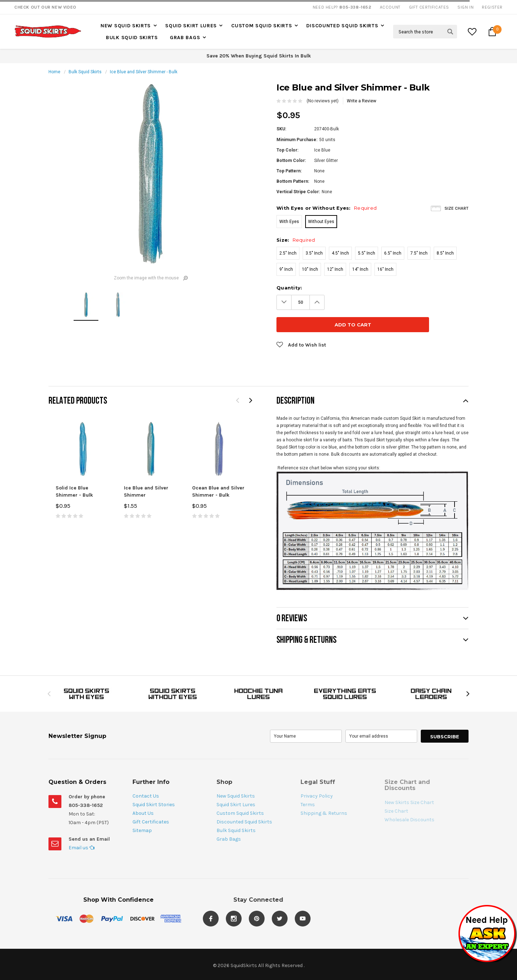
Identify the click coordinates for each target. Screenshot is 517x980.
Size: (296, 240)
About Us (143, 791)
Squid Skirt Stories (154, 782)
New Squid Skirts (126, 26)
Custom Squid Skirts (262, 26)
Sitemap (142, 808)
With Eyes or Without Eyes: (327, 208)
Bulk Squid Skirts (132, 38)
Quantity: (289, 288)
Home (54, 72)
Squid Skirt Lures (191, 26)
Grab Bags (185, 38)
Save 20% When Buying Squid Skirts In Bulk (259, 56)
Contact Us (146, 774)
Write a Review (362, 101)
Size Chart (457, 208)
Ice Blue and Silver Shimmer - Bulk (144, 72)
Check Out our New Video (45, 7)
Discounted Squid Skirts (342, 26)
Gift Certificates (151, 800)
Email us (81, 825)
